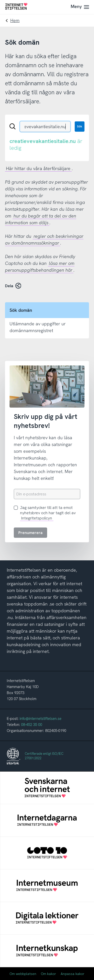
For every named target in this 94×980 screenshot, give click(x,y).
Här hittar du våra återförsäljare (38, 168)
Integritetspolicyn (37, 518)
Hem (15, 20)
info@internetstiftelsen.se (40, 719)
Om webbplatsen (23, 974)
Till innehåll (0, 0)
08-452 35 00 (32, 725)
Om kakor (49, 974)
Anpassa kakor (73, 974)
